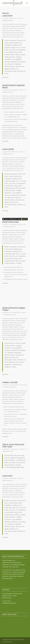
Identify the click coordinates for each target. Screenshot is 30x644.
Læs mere (6, 77)
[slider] (13, 219)
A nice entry (8, 149)
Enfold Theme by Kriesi (7, 642)
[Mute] (22, 219)
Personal (24, 224)
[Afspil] (4, 219)
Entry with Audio (11, 222)
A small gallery (10, 382)
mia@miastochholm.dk (8, 20)
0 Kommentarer (13, 18)
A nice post (7, 16)
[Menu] (27, 3)
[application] (15, 219)
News (19, 18)
